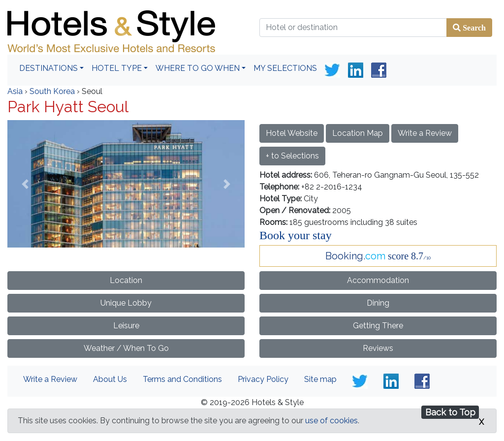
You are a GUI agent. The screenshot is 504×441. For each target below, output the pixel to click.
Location (126, 280)
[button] (25, 184)
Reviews (378, 348)
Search (473, 28)
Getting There (378, 326)
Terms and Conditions (182, 379)
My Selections (285, 68)
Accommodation (378, 280)
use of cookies (331, 421)
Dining (378, 303)
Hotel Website (292, 133)
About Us (110, 379)
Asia (15, 91)
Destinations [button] (48, 68)
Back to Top (450, 412)
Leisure (126, 326)
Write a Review (425, 133)
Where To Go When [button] (198, 68)
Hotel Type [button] (117, 68)
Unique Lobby (126, 303)
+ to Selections (292, 156)
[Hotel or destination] (353, 28)
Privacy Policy (263, 379)
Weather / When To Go (126, 348)
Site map (320, 379)
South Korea (52, 91)
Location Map (358, 133)
